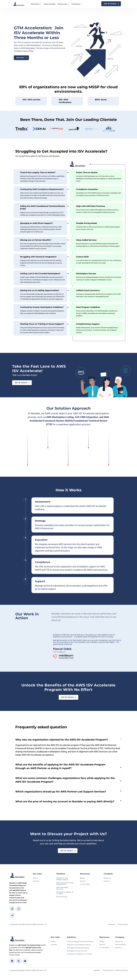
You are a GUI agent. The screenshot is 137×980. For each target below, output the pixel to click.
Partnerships (62, 896)
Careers (107, 880)
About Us (107, 877)
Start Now (21, 58)
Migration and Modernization (62, 878)
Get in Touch (21, 383)
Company (76, 4)
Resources (62, 4)
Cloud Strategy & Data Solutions (80, 940)
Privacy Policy (123, 923)
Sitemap (112, 923)
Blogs (82, 877)
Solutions (35, 4)
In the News (85, 883)
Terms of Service (122, 969)
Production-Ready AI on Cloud (80, 953)
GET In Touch (110, 4)
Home (35, 877)
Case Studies (50, 4)
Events (83, 880)
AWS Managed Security (62, 887)
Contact (36, 880)
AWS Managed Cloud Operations (65, 883)
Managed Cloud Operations (78, 947)
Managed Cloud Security (77, 950)
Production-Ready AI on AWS (65, 892)
